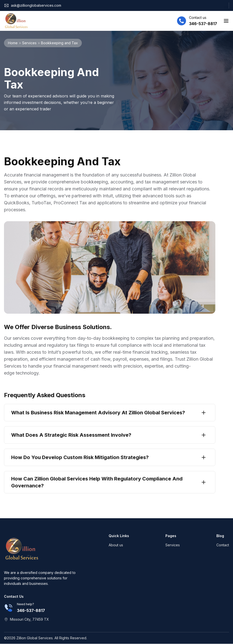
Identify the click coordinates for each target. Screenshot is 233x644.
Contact (223, 545)
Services (29, 43)
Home (13, 43)
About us (116, 545)
